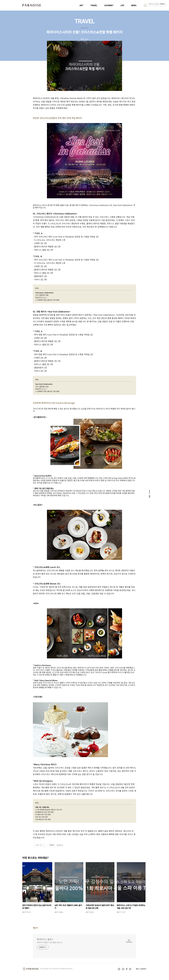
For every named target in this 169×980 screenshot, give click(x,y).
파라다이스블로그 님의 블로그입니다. (50, 942)
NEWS (134, 5)
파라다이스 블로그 (45, 939)
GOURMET (109, 5)
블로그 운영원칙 (141, 969)
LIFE (122, 5)
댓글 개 (35, 928)
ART (81, 5)
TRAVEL (94, 5)
